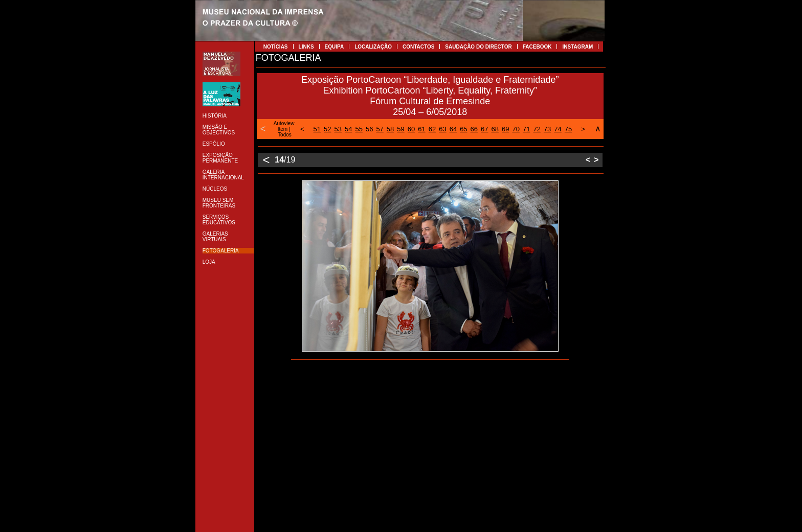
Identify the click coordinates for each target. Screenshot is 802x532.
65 (463, 129)
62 (432, 129)
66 (474, 129)
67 (484, 129)
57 (380, 129)
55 (359, 129)
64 (453, 129)
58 (390, 129)
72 (537, 129)
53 (338, 129)
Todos (285, 135)
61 (421, 129)
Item (283, 129)
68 (495, 129)
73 (547, 129)
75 (568, 129)
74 (558, 129)
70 (516, 129)
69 (505, 129)
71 (526, 129)
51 (317, 129)
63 (442, 129)
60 (411, 129)
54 (348, 129)
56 (369, 129)
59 (400, 129)
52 (327, 129)
